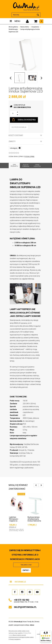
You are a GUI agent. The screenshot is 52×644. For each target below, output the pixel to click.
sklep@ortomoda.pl (25, 607)
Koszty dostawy (25, 135)
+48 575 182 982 (21, 600)
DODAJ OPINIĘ (30, 157)
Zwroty (25, 141)
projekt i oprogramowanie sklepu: (21, 625)
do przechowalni (19, 127)
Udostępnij (15, 148)
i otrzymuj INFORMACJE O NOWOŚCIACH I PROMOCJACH (25, 555)
